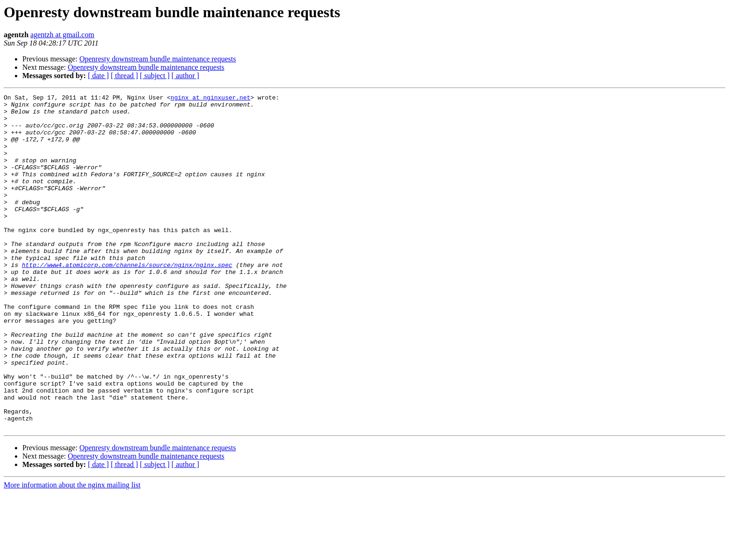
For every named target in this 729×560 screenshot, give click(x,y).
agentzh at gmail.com (62, 35)
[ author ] (186, 76)
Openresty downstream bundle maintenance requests (158, 59)
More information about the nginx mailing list (72, 552)
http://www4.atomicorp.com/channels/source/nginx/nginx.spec (127, 300)
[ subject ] (155, 76)
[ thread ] (124, 76)
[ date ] (98, 76)
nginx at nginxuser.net (211, 99)
